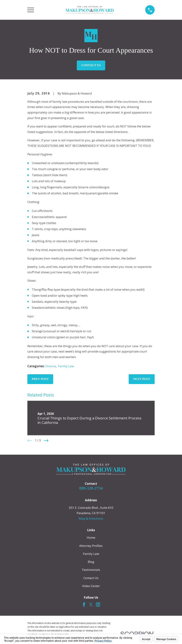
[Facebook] (84, 604)
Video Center (91, 586)
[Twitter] (91, 604)
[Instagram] (98, 604)
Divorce (51, 366)
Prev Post (40, 379)
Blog (91, 562)
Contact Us (91, 65)
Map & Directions (91, 518)
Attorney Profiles (91, 546)
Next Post (142, 379)
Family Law (66, 366)
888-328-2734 (91, 488)
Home (91, 537)
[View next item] (46, 441)
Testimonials (91, 570)
